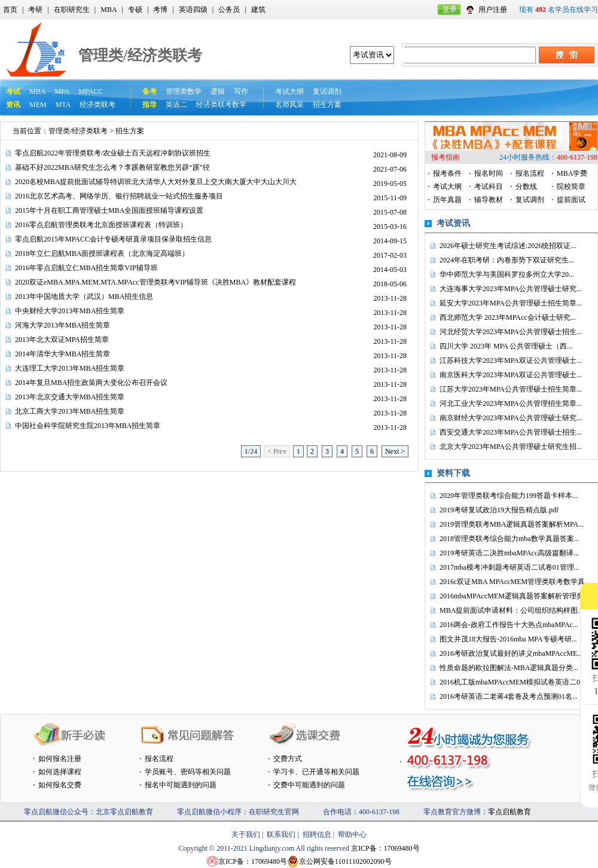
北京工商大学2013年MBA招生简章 (70, 411)
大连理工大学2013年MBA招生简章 (70, 368)
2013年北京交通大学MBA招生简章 (70, 397)
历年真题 (447, 200)
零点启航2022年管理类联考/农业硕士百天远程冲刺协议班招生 (113, 153)
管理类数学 (184, 91)
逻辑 (218, 91)
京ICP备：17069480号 (385, 848)
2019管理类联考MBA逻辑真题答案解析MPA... (512, 524)
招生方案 (327, 105)
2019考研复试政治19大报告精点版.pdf (499, 510)
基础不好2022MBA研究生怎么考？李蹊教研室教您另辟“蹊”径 (112, 167)
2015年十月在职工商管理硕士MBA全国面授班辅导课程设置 (109, 210)
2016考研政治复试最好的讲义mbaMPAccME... (511, 653)
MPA (62, 91)
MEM (38, 105)
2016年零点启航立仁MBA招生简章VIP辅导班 (86, 268)
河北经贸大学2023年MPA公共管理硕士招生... (511, 332)
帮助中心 (352, 835)
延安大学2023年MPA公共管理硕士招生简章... (511, 303)
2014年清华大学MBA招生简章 (62, 354)
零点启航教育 (509, 812)
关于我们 (246, 835)
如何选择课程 (60, 772)
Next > (395, 451)
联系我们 (281, 835)
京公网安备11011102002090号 (345, 861)
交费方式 (288, 759)
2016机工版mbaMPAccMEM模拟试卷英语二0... (512, 682)
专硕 (135, 10)
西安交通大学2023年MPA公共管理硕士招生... (511, 432)
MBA (109, 10)
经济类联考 (97, 105)
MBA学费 (572, 173)
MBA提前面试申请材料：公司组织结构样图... (511, 610)
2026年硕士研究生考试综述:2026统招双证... (508, 246)
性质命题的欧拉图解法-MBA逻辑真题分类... (509, 668)
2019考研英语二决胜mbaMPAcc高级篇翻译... (509, 553)
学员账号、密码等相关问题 (188, 772)
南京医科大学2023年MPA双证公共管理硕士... (511, 375)
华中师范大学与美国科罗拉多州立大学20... (507, 274)
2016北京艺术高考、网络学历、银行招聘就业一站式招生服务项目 (119, 196)
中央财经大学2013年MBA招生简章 (70, 311)
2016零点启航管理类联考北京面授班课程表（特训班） (101, 225)
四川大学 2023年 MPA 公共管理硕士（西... (506, 346)
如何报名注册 (60, 759)
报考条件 (447, 173)
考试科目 (489, 187)
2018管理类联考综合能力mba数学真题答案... (509, 539)
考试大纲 (289, 91)
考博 (160, 10)
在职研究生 (72, 10)
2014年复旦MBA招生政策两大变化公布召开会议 (91, 383)
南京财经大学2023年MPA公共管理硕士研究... (511, 418)
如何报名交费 (60, 785)
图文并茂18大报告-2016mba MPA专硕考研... (508, 639)
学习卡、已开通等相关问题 (316, 772)
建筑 (258, 10)
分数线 (526, 187)
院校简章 (571, 187)
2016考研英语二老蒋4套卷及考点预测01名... (509, 696)
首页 (10, 10)
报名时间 (489, 173)
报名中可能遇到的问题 (181, 785)
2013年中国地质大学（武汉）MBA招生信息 (84, 297)
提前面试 (571, 200)
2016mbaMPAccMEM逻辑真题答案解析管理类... (514, 596)
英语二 (176, 105)
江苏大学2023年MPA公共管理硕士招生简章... (511, 389)
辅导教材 (489, 200)
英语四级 (193, 10)
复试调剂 (327, 91)
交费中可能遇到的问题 (309, 785)
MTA (63, 105)
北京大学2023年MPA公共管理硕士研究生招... (511, 447)
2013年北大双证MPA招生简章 (62, 340)
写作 (241, 91)
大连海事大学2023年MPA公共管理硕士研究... (511, 289)
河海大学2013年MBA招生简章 (62, 325)
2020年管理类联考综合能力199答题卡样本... (509, 496)
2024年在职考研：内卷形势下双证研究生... (507, 260)
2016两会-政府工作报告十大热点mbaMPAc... (509, 625)
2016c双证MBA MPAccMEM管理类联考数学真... (515, 582)
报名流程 (530, 173)
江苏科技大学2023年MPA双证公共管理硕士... (511, 360)
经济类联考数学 (221, 105)
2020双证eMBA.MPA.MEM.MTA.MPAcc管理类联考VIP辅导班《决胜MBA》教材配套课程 (155, 282)
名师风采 (289, 105)
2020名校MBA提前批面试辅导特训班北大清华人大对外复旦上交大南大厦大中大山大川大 (156, 182)
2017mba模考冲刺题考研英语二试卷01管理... (509, 567)
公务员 (229, 10)
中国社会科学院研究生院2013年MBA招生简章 (88, 426)
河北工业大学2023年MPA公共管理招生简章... (511, 404)
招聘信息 (317, 835)
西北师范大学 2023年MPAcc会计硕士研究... (508, 317)
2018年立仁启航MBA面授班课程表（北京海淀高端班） (102, 253)
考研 (35, 10)
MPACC (91, 91)
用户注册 (493, 10)
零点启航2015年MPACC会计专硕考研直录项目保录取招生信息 (113, 239)
